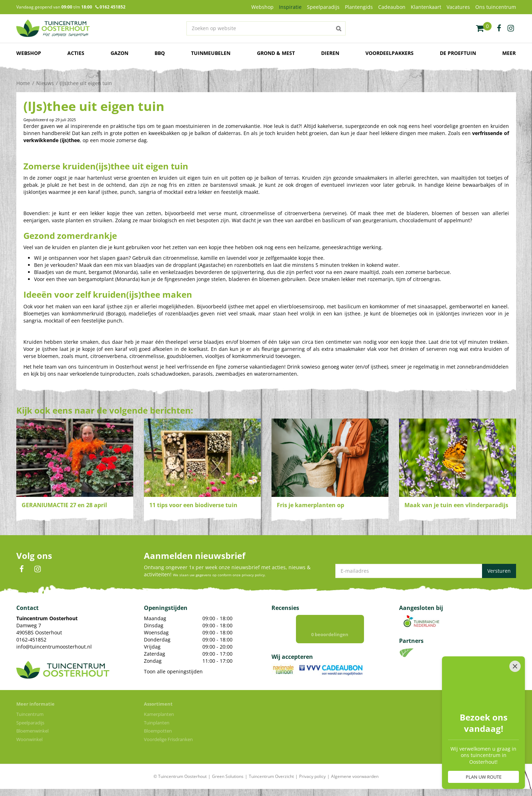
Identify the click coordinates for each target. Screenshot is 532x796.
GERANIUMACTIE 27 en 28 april (64, 505)
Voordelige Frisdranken (168, 739)
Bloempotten (158, 731)
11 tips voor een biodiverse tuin (193, 505)
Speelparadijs (30, 723)
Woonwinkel (29, 739)
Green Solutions (228, 776)
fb (499, 28)
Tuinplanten (157, 723)
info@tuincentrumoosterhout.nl (54, 647)
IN (38, 569)
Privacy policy (312, 776)
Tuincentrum (30, 714)
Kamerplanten (159, 714)
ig (511, 28)
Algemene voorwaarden (355, 776)
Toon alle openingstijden (173, 671)
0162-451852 (31, 640)
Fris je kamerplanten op (310, 505)
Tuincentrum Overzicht (271, 776)
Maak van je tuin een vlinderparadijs (456, 505)
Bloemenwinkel (32, 731)
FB (22, 569)
